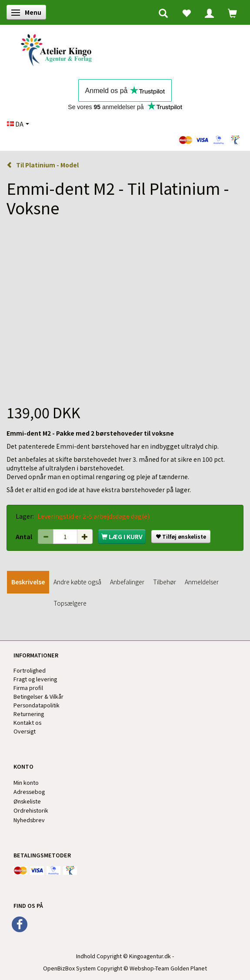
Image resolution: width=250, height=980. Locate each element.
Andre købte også (77, 582)
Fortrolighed (30, 670)
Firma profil (28, 688)
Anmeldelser (202, 582)
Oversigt (25, 731)
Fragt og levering (35, 679)
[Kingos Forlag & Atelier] (59, 48)
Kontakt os (27, 722)
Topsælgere (70, 603)
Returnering (29, 714)
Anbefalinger (127, 582)
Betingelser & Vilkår (38, 696)
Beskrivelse (28, 582)
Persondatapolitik (37, 705)
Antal (25, 537)
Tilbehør (165, 582)
